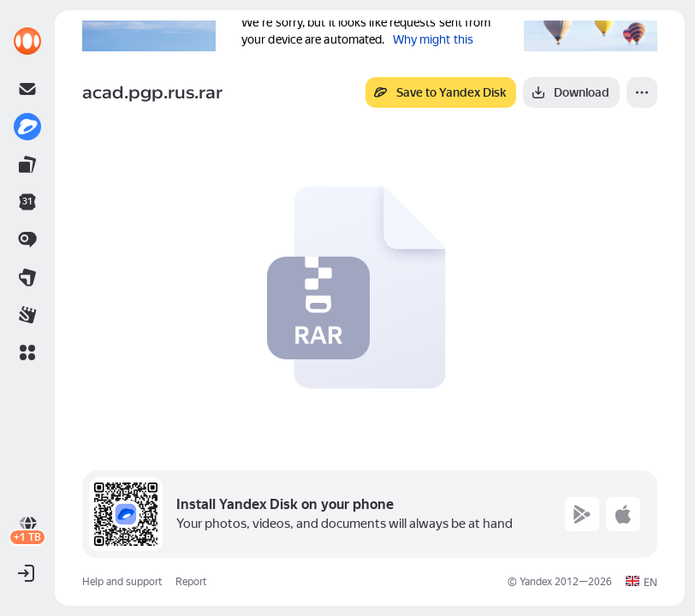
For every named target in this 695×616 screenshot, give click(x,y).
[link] (27, 41)
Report (191, 582)
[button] (27, 352)
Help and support (122, 582)
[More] (642, 92)
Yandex (536, 582)
